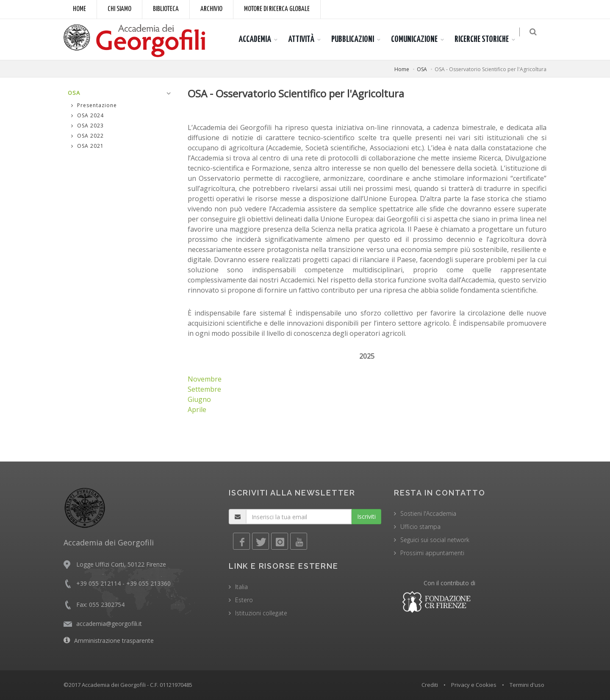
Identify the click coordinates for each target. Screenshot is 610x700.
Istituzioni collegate (261, 613)
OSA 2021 (87, 146)
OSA (422, 69)
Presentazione (94, 105)
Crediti (430, 685)
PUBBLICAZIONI (358, 39)
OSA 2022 (87, 136)
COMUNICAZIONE (419, 39)
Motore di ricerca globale (277, 9)
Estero (244, 600)
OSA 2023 (87, 126)
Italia (241, 587)
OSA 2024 (87, 115)
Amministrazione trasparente (114, 641)
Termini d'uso (527, 685)
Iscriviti (366, 516)
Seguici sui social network (435, 540)
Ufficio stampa (420, 527)
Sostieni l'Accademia (428, 513)
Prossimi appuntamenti (432, 553)
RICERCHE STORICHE (487, 39)
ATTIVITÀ (306, 39)
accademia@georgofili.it (109, 624)
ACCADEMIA (260, 39)
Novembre (205, 379)
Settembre (204, 389)
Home (79, 9)
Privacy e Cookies (474, 685)
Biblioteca (166, 9)
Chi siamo (119, 9)
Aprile (197, 409)
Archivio (211, 9)
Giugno (199, 399)
